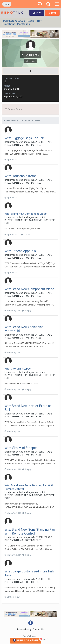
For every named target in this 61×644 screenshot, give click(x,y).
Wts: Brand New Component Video (26, 214)
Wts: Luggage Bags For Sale (25, 138)
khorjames (10, 142)
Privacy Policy (24, 629)
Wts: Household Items (20, 176)
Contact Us (38, 629)
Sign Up (52, 13)
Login (37, 13)
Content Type (14, 109)
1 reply (25, 235)
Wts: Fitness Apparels (20, 251)
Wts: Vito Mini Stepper (18, 369)
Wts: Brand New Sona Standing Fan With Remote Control (30, 531)
